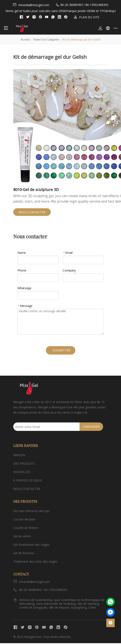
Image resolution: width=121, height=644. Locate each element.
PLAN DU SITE (86, 17)
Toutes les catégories (46, 40)
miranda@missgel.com (31, 5)
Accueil (25, 40)
